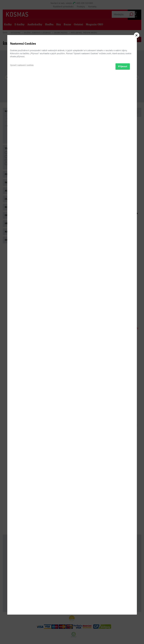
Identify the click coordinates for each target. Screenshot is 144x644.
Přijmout (123, 337)
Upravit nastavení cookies (22, 336)
